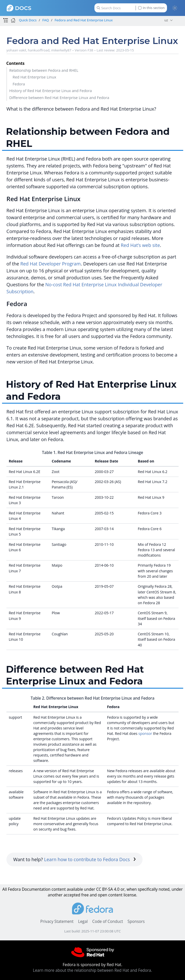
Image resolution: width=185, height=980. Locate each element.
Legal (83, 921)
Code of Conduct (108, 921)
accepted (72, 895)
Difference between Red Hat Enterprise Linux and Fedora (59, 97)
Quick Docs (28, 20)
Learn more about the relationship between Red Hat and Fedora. (92, 970)
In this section (151, 8)
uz (166, 20)
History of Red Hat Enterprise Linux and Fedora (51, 91)
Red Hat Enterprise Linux (34, 77)
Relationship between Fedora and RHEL (44, 70)
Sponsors (136, 921)
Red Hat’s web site (140, 245)
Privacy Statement (57, 921)
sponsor (145, 733)
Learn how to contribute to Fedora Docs (90, 859)
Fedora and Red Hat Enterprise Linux (84, 20)
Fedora (19, 84)
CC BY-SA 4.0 (108, 889)
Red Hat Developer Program (51, 264)
